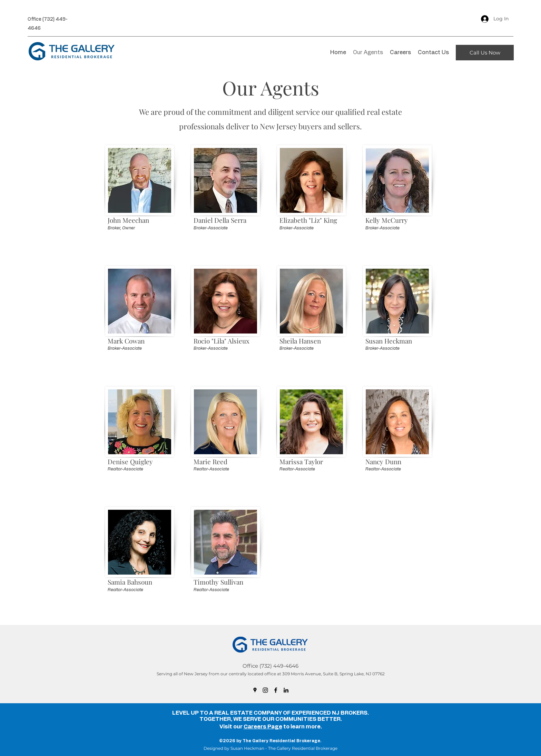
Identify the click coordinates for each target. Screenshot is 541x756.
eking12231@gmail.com (300, 248)
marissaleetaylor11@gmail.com (307, 489)
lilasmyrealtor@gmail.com (216, 369)
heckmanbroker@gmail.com (390, 369)
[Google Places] (255, 690)
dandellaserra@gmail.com (217, 248)
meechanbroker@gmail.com (132, 248)
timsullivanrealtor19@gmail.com (222, 610)
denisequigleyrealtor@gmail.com (137, 489)
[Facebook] (276, 690)
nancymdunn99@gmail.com (390, 489)
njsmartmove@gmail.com (130, 610)
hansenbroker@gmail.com (303, 369)
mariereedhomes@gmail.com (219, 489)
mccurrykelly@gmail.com (387, 248)
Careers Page (263, 727)
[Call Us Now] (485, 53)
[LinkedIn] (286, 690)
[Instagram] (265, 690)
